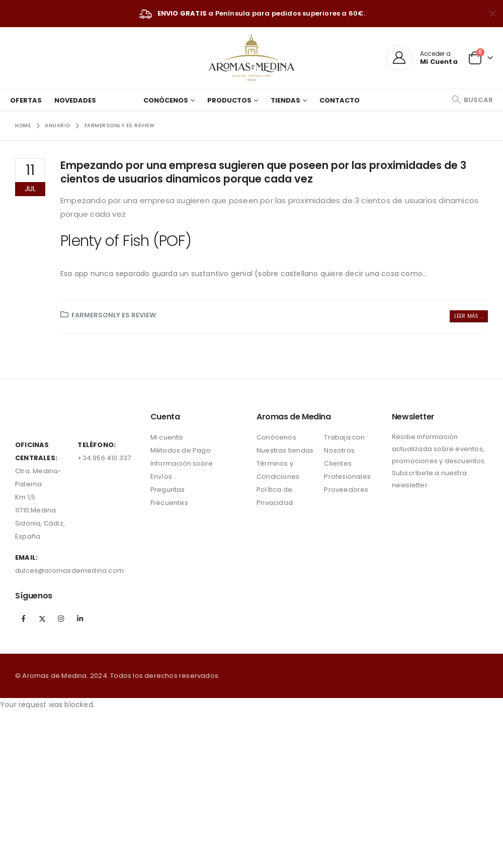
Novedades (75, 100)
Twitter (42, 619)
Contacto (340, 100)
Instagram (61, 619)
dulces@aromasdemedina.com (69, 571)
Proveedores (346, 490)
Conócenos (166, 100)
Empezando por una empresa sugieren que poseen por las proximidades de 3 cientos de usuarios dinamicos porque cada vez (263, 172)
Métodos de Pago (181, 450)
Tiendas (285, 100)
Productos (229, 100)
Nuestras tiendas (285, 450)
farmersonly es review (114, 315)
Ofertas (26, 100)
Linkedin (80, 619)
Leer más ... (469, 316)
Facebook (24, 619)
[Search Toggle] (472, 100)
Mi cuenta (167, 437)
